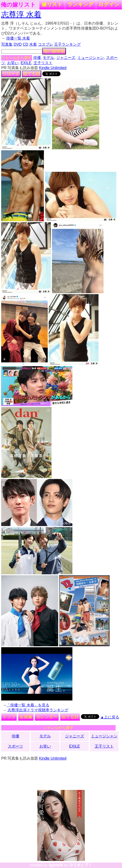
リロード (11, 74)
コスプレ (46, 44)
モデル (48, 58)
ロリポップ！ (80, 865)
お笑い (13, 63)
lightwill (56, 865)
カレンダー (47, 717)
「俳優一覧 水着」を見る (28, 705)
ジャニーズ (66, 58)
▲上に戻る (110, 717)
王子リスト (43, 63)
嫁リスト (52, 4)
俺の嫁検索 (54, 51)
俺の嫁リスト (18, 5)
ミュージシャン (91, 58)
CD (26, 44)
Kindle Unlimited (53, 68)
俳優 (37, 58)
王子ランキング (67, 44)
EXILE (26, 63)
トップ (9, 717)
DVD (18, 44)
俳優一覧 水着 (18, 38)
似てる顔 (32, 74)
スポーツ (15, 746)
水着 (33, 44)
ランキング (80, 4)
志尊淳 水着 (21, 14)
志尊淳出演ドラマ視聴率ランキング (38, 710)
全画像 (26, 717)
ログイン (109, 4)
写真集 (7, 44)
